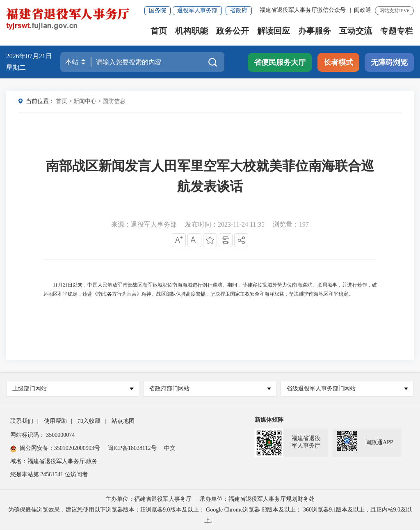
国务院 (157, 10)
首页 (159, 31)
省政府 (239, 10)
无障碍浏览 (389, 62)
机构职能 (192, 31)
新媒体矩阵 (269, 420)
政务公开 (233, 31)
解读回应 (274, 31)
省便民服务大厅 (280, 62)
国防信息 (114, 101)
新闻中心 (85, 101)
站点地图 (123, 421)
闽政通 (363, 10)
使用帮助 (55, 421)
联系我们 (22, 421)
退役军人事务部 (197, 10)
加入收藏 (89, 421)
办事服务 (315, 31)
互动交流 (356, 31)
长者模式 (338, 62)
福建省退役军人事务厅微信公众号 (304, 10)
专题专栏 (397, 31)
